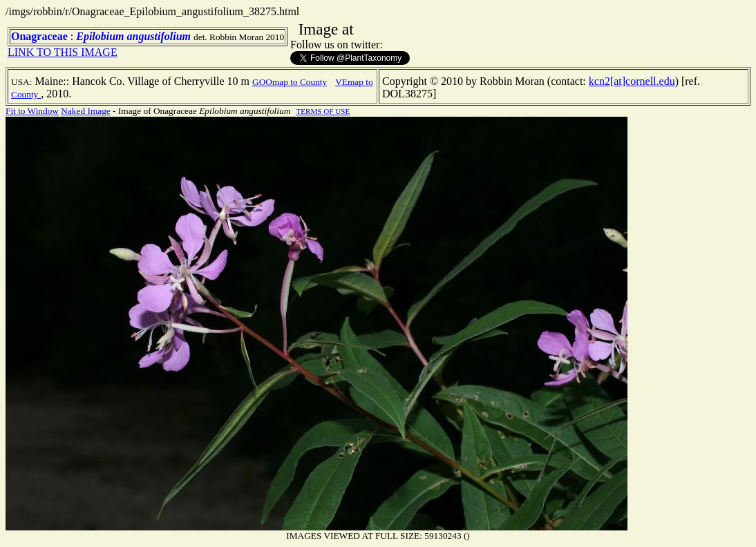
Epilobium (100, 36)
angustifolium (159, 36)
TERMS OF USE (323, 111)
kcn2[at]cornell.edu (632, 81)
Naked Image (85, 111)
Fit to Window (32, 111)
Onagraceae (39, 36)
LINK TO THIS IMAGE (63, 52)
